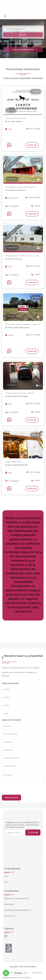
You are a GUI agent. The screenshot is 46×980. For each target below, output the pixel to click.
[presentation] (20, 790)
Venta (7, 882)
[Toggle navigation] (5, 16)
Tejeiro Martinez (14, 462)
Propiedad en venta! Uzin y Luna (22, 256)
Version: (37, 973)
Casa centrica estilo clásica (20, 393)
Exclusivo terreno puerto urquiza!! (23, 324)
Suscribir (33, 833)
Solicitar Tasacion (11, 798)
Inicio (6, 876)
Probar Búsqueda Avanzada (23, 49)
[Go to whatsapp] (6, 973)
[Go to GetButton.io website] (6, 978)
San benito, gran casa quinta (20, 187)
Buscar (23, 35)
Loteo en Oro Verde (16, 118)
